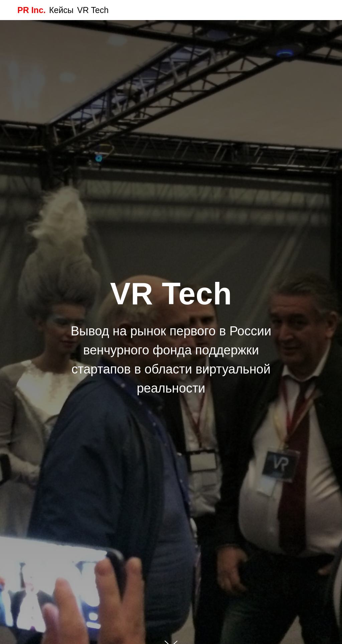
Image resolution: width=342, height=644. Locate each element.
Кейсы (61, 10)
